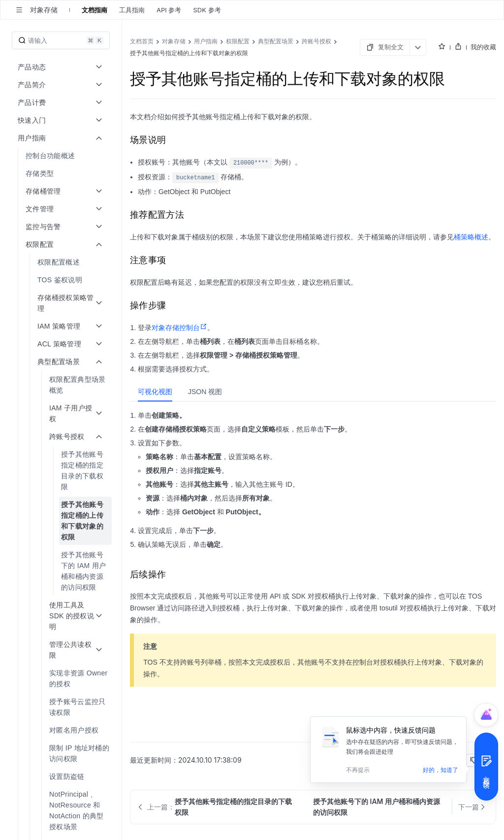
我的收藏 (483, 47)
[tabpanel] (313, 483)
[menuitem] (62, 156)
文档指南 (94, 10)
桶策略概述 (471, 237)
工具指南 (132, 10)
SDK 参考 (207, 10)
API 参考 (169, 10)
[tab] (155, 392)
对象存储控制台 (179, 328)
